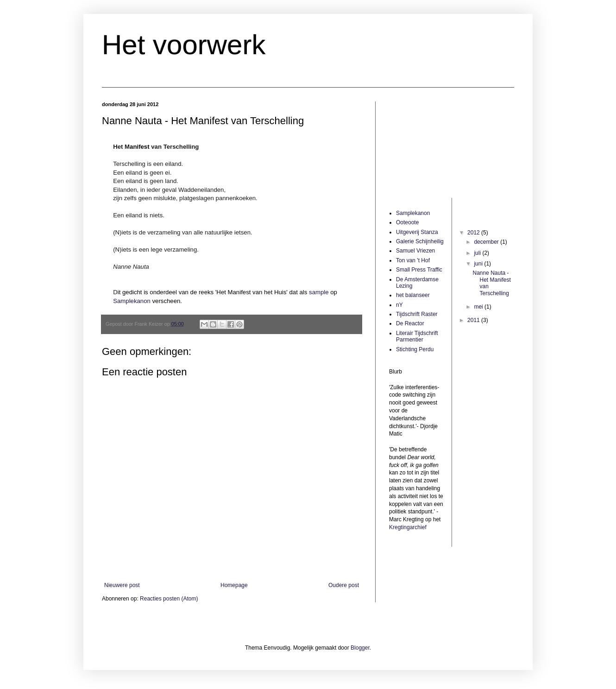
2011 (474, 320)
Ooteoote (407, 222)
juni (479, 264)
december (487, 242)
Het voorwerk (184, 45)
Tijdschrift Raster (417, 314)
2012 (474, 233)
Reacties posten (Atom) (169, 599)
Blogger (360, 648)
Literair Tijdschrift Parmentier (417, 336)
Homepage (234, 585)
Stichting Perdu (415, 349)
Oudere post (344, 585)
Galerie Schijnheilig (420, 241)
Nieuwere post (122, 585)
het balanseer (413, 295)
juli (478, 253)
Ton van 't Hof (413, 260)
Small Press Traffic (419, 270)
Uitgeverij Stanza (417, 232)
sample (319, 292)
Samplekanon (132, 301)
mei (479, 307)
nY (399, 305)
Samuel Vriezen (415, 251)
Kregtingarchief (408, 527)
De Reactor (410, 323)
